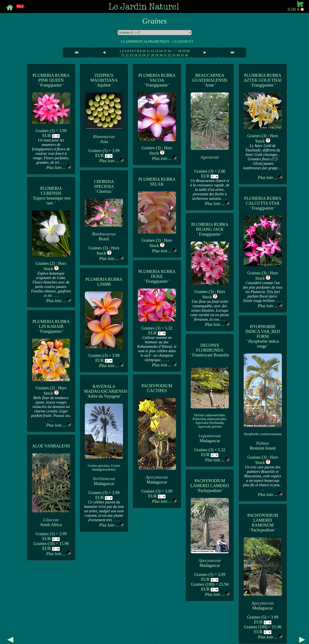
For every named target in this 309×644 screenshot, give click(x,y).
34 (178, 55)
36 (186, 55)
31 (165, 55)
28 (152, 55)
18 (179, 51)
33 (173, 55)
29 (157, 55)
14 (161, 51)
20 (188, 51)
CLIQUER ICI (183, 41)
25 (140, 55)
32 (169, 55)
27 (148, 55)
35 (182, 55)
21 (123, 55)
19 (184, 51)
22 (127, 55)
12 (152, 51)
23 (131, 55)
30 (161, 55)
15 (165, 51)
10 (144, 51)
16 (169, 51)
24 (135, 55)
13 (157, 51)
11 (148, 51)
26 (144, 55)
